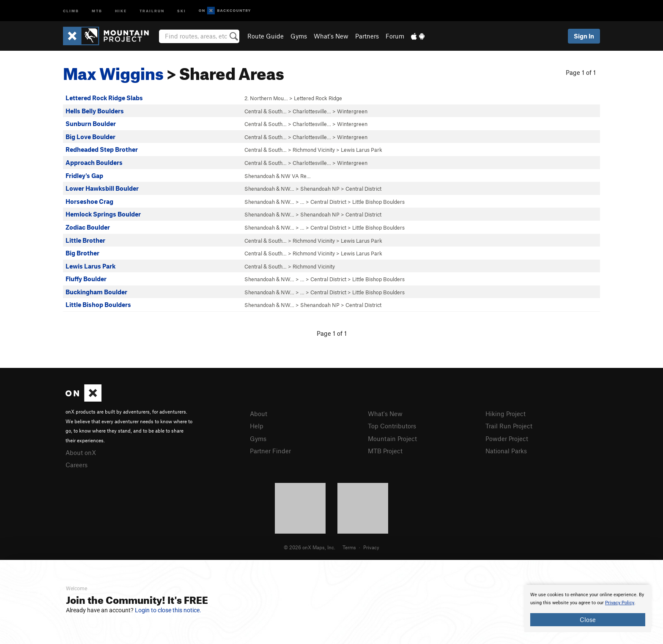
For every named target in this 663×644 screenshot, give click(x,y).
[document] (588, 608)
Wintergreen (352, 111)
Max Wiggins (113, 71)
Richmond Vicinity (314, 150)
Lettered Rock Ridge (318, 98)
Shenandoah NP (320, 189)
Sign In (584, 36)
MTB (97, 10)
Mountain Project (392, 438)
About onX (81, 452)
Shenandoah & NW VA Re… (278, 176)
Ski (182, 10)
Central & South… (266, 111)
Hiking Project (505, 414)
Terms (349, 547)
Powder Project (507, 438)
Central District (363, 189)
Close (588, 619)
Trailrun (152, 10)
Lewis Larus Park (362, 150)
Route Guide (266, 36)
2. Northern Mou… (266, 98)
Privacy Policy (620, 603)
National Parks (506, 451)
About (259, 414)
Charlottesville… (312, 111)
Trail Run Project (509, 426)
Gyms (299, 36)
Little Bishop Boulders (378, 202)
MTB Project (385, 451)
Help (257, 426)
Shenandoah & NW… (269, 189)
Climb (71, 10)
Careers (77, 465)
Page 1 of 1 (581, 72)
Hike (121, 10)
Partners (367, 36)
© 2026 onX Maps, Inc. (310, 547)
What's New (331, 36)
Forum (395, 36)
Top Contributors (392, 426)
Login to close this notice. (168, 610)
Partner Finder (270, 451)
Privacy (371, 547)
